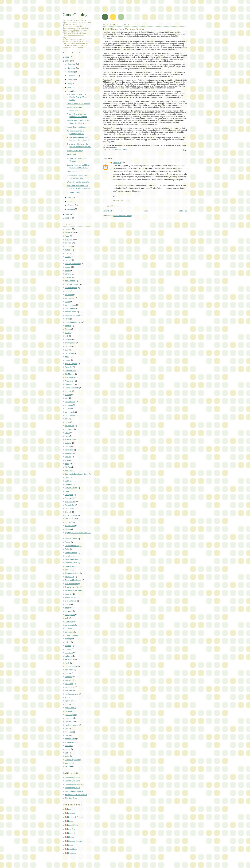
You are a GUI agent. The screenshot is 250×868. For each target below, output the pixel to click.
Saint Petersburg (72, 559)
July (69, 84)
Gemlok (68, 512)
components (70, 625)
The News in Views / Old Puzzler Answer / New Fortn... (77, 97)
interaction (69, 684)
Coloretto (69, 484)
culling (68, 642)
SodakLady (69, 232)
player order (70, 711)
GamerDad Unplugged (74, 791)
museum (68, 339)
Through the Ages (72, 573)
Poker (67, 549)
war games (69, 453)
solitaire (68, 443)
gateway (68, 673)
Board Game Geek (72, 777)
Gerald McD (73, 825)
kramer (68, 697)
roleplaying (69, 353)
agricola (68, 391)
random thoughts (72, 725)
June (70, 87)
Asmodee (69, 367)
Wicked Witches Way (73, 590)
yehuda (68, 766)
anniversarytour (71, 288)
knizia (67, 333)
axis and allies (71, 601)
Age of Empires (71, 364)
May (69, 91)
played (68, 250)
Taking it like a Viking (75, 151)
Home (145, 211)
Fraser (71, 821)
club (67, 618)
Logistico (69, 522)
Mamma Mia (70, 526)
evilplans (68, 656)
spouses (68, 746)
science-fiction (71, 439)
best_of (68, 604)
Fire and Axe (70, 502)
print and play (70, 715)
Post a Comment (112, 206)
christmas (69, 405)
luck (67, 336)
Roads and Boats (72, 388)
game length (70, 412)
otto (66, 704)
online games (70, 343)
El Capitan (69, 495)
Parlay (68, 542)
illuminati (68, 677)
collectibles (69, 621)
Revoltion (69, 556)
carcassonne (70, 402)
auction (68, 395)
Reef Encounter (71, 553)
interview (69, 690)
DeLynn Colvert (71, 488)
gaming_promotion (72, 264)
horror (67, 422)
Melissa (71, 837)
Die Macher (70, 374)
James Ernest (70, 519)
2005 (68, 218)
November (72, 68)
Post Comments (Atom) (123, 216)
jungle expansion (72, 694)
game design (70, 281)
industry (68, 680)
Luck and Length (74, 192)
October (71, 72)
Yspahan (69, 594)
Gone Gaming (75, 15)
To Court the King (72, 584)
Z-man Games (71, 597)
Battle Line (69, 481)
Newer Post (107, 211)
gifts (67, 419)
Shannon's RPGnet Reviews (76, 795)
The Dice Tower (71, 798)
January (71, 209)
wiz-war (68, 457)
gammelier (69, 670)
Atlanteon (69, 470)
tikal (67, 753)
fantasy (68, 329)
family (67, 663)
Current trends (73, 171)
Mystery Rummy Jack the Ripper (78, 533)
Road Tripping (73, 154)
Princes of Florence (73, 315)
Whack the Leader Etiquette (78, 182)
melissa (68, 229)
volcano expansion (72, 760)
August (70, 80)
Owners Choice (71, 539)
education (69, 295)
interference (70, 687)
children (68, 326)
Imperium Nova (71, 515)
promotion (69, 718)
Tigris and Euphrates (73, 580)
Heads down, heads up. (76, 127)
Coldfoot (72, 813)
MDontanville (70, 377)
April (69, 197)
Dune (67, 491)
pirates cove (70, 708)
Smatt (67, 271)
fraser (67, 236)
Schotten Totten (71, 563)
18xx (67, 460)
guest (67, 291)
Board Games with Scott (75, 784)
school (68, 360)
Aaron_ (71, 809)
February (71, 205)
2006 (68, 214)
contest (68, 408)
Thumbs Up (70, 577)
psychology (69, 721)
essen (67, 302)
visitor (67, 756)
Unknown (117, 163)
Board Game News (72, 781)
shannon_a (69, 239)
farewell (68, 277)
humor (68, 246)
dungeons (69, 653)
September (72, 76)
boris (67, 608)
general (68, 274)
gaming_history (71, 666)
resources (69, 732)
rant (67, 728)
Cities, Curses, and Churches (79, 104)
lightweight (69, 701)
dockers (68, 646)
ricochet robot (70, 739)
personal (68, 346)
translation (69, 450)
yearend (68, 763)
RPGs (67, 319)
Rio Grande (70, 384)
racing (67, 433)
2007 (68, 61)
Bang (67, 477)
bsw (67, 398)
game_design (70, 305)
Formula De (70, 505)
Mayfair (68, 529)
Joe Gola (72, 829)
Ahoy (67, 464)
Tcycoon (68, 570)
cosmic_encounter (72, 635)
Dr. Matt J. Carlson (76, 817)
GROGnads (70, 508)
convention (69, 632)
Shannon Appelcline (76, 841)
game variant (70, 415)
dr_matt (68, 243)
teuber (68, 749)
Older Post (183, 211)
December (72, 64)
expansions (70, 659)
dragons (68, 649)
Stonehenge (70, 566)
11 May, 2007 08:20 (121, 200)
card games (70, 298)
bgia (67, 253)
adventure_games (72, 284)
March (70, 201)
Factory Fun (70, 498)
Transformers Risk (72, 587)
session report (71, 312)
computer (69, 628)
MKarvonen (70, 381)
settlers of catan (71, 742)
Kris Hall (72, 833)
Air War (68, 467)
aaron (67, 257)
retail (67, 735)
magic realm (70, 308)
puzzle (68, 267)
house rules (70, 426)
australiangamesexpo (73, 322)
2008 (68, 57)
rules (67, 436)
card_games (70, 615)
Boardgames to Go (72, 788)
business (69, 611)
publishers (69, 429)
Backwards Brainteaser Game (77, 474)
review (68, 260)
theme (68, 446)
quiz (67, 350)
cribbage (68, 639)
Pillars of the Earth (72, 546)
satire (67, 357)
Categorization (71, 370)
